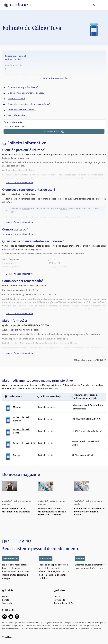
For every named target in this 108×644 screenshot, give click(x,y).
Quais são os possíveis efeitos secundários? (29, 104)
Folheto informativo (54, 131)
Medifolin (18, 407)
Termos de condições (64, 603)
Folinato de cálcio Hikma (22, 431)
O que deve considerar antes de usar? (26, 93)
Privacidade (59, 600)
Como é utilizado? (17, 99)
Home (5, 597)
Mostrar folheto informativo (18, 183)
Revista (6, 600)
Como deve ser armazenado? (22, 110)
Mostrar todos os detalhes (54, 78)
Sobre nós (7, 603)
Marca (57, 597)
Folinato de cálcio (47, 407)
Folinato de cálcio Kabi (24, 443)
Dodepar (17, 455)
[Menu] (101, 5)
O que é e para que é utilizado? (23, 87)
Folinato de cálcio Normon (22, 419)
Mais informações (16, 115)
